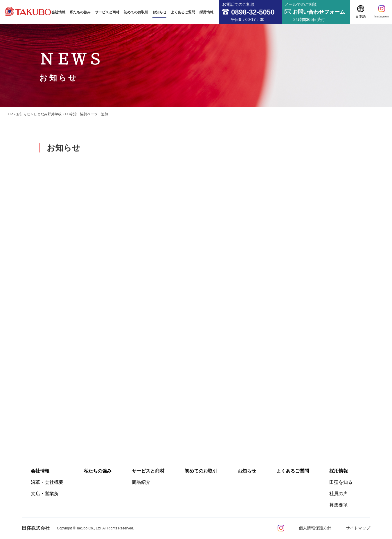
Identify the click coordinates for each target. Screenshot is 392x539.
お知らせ (23, 114)
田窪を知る (341, 482)
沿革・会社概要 (47, 482)
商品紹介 (141, 482)
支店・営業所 (45, 494)
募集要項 (339, 505)
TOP (9, 114)
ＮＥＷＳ (71, 66)
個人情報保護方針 (315, 528)
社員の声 (339, 494)
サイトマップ (358, 528)
